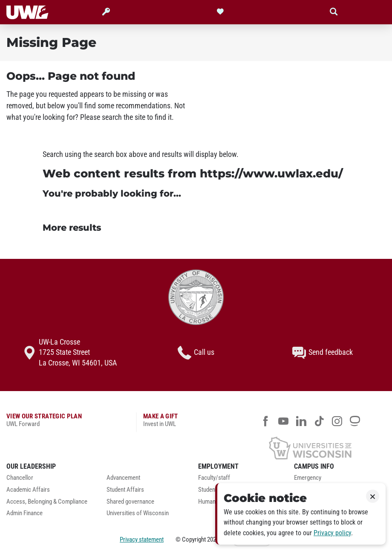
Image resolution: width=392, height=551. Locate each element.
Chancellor (20, 478)
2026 (213, 539)
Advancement (123, 478)
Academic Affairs (28, 490)
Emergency (308, 478)
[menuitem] (50, 480)
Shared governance (130, 502)
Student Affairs (125, 490)
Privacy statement (142, 539)
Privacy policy (332, 533)
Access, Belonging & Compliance (47, 502)
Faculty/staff (214, 478)
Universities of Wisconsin (138, 513)
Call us (196, 353)
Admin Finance (24, 513)
